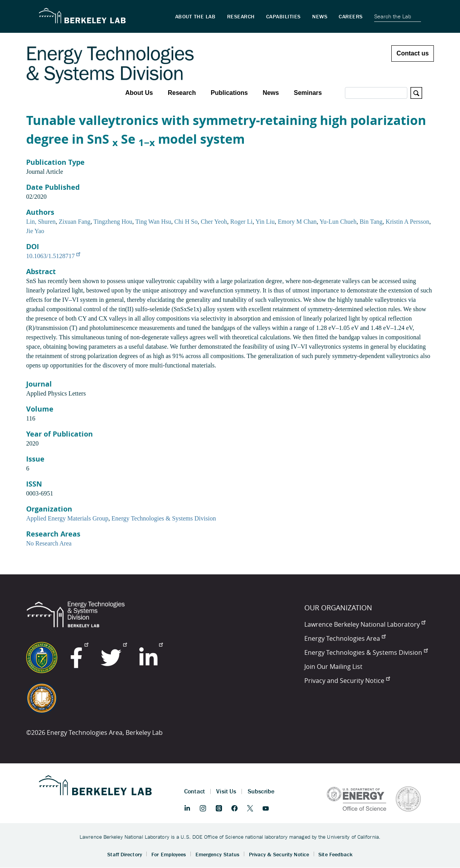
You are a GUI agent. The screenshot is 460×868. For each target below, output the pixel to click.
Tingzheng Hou (113, 222)
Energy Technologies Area (345, 638)
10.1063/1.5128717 (53, 256)
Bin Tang (371, 222)
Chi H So (186, 222)
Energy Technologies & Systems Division (164, 518)
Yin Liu (265, 222)
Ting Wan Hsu (153, 222)
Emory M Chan (297, 222)
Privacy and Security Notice (347, 681)
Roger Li (241, 222)
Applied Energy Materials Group (67, 518)
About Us (139, 93)
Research (182, 93)
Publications (229, 93)
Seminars (308, 93)
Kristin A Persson (407, 222)
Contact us (413, 53)
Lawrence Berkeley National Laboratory (365, 624)
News (271, 93)
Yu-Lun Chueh (338, 222)
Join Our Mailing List (333, 667)
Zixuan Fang (75, 222)
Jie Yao (35, 231)
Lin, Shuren (41, 222)
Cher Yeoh (214, 222)
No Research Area (49, 543)
